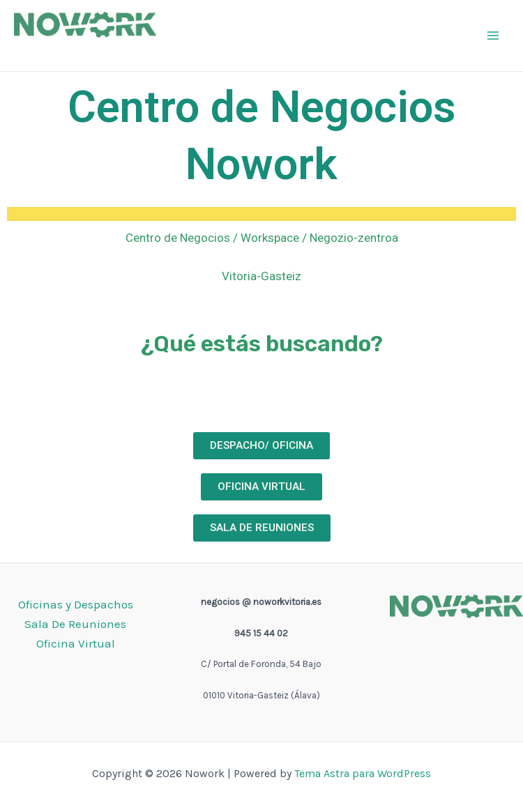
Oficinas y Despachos (76, 604)
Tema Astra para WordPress (363, 773)
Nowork (48, 48)
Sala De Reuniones (75, 624)
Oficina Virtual (76, 643)
